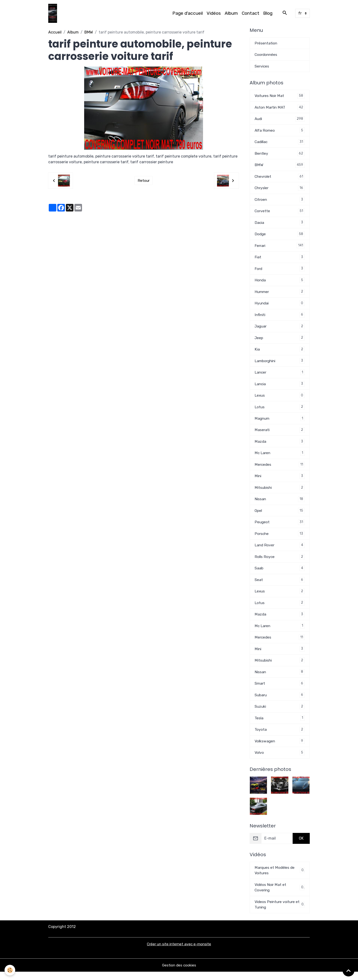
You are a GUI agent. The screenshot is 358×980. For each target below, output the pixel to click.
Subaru (280, 702)
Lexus (280, 399)
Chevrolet (280, 178)
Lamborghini (280, 364)
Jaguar (280, 329)
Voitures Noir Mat (280, 96)
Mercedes (280, 469)
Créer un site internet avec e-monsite (179, 952)
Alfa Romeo (280, 131)
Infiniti (280, 317)
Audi (280, 119)
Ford (280, 271)
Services (262, 66)
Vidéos (214, 13)
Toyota (280, 737)
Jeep (280, 341)
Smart (280, 690)
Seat (280, 585)
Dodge (280, 236)
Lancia (280, 387)
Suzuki (280, 713)
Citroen (280, 201)
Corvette (280, 213)
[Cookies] (10, 970)
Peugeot (280, 527)
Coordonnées (266, 55)
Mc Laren (280, 457)
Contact (251, 13)
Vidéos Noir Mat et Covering (280, 895)
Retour (143, 180)
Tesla (280, 725)
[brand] (54, 13)
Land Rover (280, 550)
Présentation (266, 43)
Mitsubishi (280, 492)
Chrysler (280, 189)
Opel (280, 515)
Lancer (280, 376)
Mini (280, 480)
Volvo (280, 760)
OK (301, 846)
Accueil (55, 32)
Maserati (280, 434)
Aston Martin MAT (280, 108)
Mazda (280, 445)
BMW (89, 32)
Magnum (280, 422)
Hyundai (280, 306)
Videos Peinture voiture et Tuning (280, 912)
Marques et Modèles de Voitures (280, 878)
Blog (268, 13)
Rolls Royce (280, 562)
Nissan (280, 504)
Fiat (280, 259)
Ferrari (280, 247)
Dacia (280, 224)
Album (231, 13)
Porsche (280, 539)
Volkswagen (280, 748)
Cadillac (280, 143)
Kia (280, 352)
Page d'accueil (188, 13)
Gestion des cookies (179, 973)
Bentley (280, 154)
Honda (280, 282)
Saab (280, 574)
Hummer (280, 294)
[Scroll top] (348, 970)
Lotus (280, 411)
